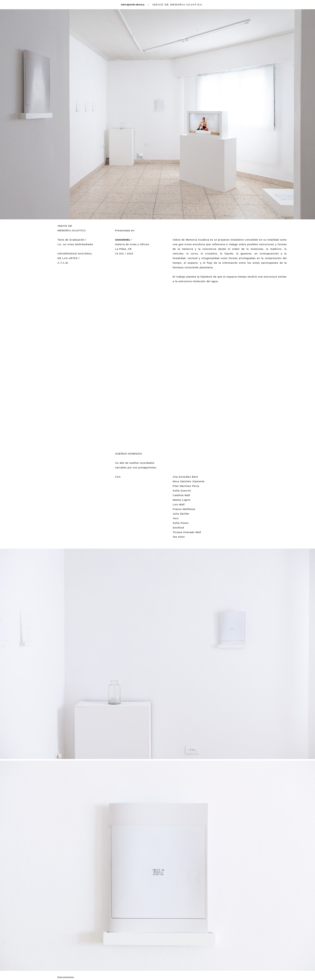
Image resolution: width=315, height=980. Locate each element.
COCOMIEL (123, 240)
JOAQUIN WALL (133, 5)
